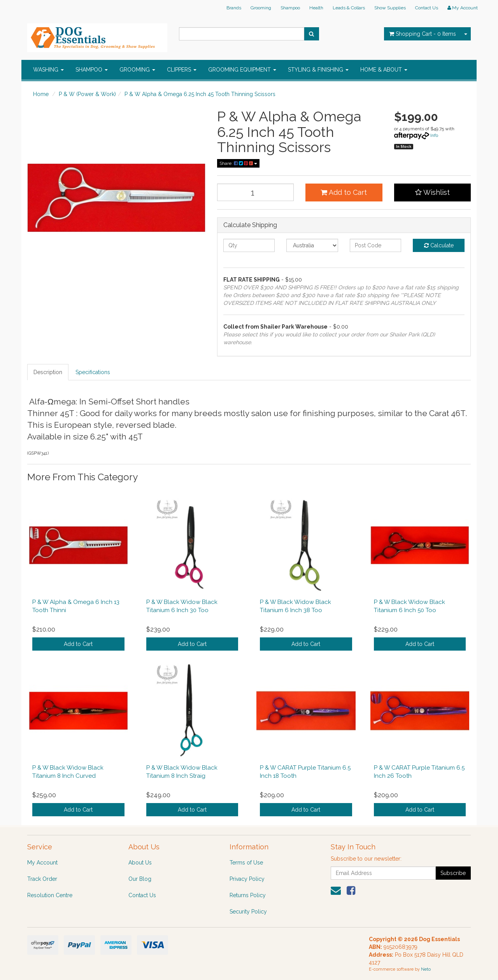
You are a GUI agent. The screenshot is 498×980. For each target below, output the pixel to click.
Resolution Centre (50, 895)
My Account (42, 863)
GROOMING (137, 70)
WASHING (48, 70)
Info (434, 135)
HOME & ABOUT (384, 70)
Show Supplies (390, 8)
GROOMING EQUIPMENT (242, 70)
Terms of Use (246, 863)
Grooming (261, 8)
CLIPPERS (182, 70)
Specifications (93, 372)
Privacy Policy (247, 879)
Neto (426, 969)
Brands (234, 8)
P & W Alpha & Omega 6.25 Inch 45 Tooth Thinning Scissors (200, 94)
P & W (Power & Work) (87, 94)
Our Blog (140, 879)
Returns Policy (248, 895)
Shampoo (290, 8)
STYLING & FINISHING (318, 70)
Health (316, 8)
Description (48, 372)
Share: (238, 163)
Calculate (439, 245)
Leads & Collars (349, 8)
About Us (140, 863)
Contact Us (427, 8)
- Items (423, 34)
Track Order (42, 879)
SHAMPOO (92, 70)
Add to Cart (344, 192)
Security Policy (248, 912)
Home (41, 94)
